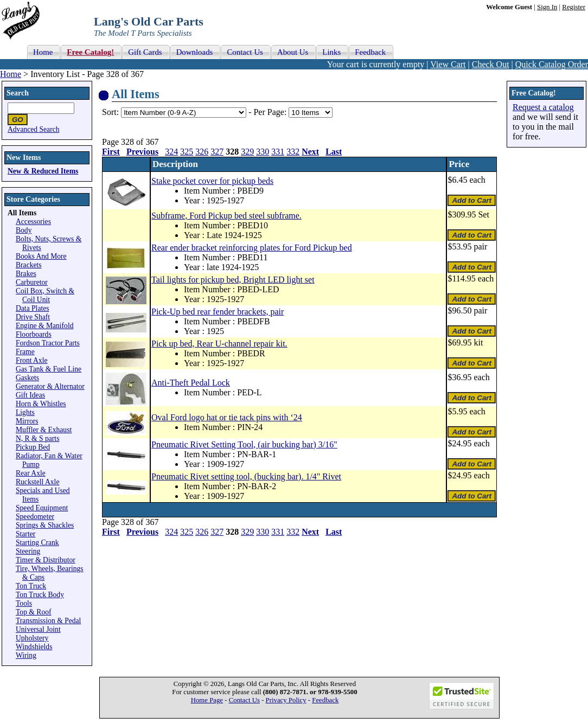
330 (263, 152)
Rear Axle (31, 473)
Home (11, 74)
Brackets (29, 265)
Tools (24, 603)
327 (217, 152)
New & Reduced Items (43, 171)
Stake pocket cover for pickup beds (212, 181)
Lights (25, 412)
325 (187, 152)
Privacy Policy (286, 700)
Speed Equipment (42, 508)
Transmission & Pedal (48, 621)
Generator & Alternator (50, 386)
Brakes (26, 274)
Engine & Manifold (44, 326)
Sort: (110, 112)
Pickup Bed (33, 447)
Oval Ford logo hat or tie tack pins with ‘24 (227, 417)
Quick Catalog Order (552, 64)
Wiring (26, 655)
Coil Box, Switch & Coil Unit (45, 295)
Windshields (34, 647)
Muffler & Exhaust (44, 430)
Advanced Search (34, 129)
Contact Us (244, 700)
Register (574, 7)
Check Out (491, 64)
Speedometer (35, 517)
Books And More (41, 256)
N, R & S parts (37, 438)
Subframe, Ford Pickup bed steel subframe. (226, 216)
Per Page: (271, 112)
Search (18, 93)
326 (202, 152)
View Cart (448, 64)
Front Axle (32, 360)
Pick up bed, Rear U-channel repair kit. (219, 344)
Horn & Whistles (41, 404)
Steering (28, 551)
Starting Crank (37, 543)
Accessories (33, 222)
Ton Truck (31, 586)
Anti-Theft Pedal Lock (191, 383)
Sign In (547, 7)
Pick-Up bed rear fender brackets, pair (218, 312)
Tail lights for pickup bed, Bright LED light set (233, 280)
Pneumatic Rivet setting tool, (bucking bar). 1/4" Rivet (246, 476)
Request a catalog (543, 107)
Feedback (325, 700)
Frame (25, 352)
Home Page (207, 700)
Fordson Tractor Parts (48, 343)
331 (278, 152)
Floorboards (34, 334)
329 (247, 152)
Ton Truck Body (40, 595)
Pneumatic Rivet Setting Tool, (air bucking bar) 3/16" (244, 444)
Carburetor (32, 282)
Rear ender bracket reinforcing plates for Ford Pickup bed (252, 248)
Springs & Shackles (45, 525)
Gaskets (27, 378)
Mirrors (27, 421)
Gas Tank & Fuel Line (49, 369)
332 (293, 152)
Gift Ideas (30, 395)
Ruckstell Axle (37, 482)
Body (24, 230)
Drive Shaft (33, 317)
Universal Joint (38, 629)
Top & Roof (34, 612)
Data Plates (33, 308)
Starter (25, 534)
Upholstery (32, 638)
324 (171, 152)
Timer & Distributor (46, 560)
